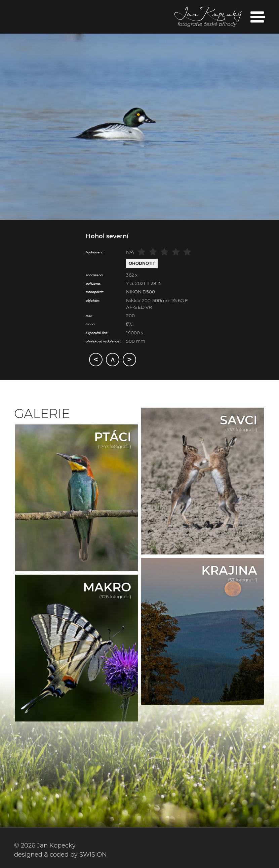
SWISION (93, 855)
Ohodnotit (142, 263)
